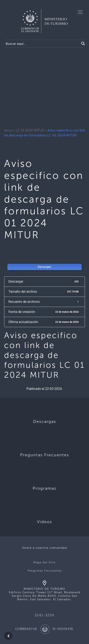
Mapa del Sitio (44, 562)
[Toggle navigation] (80, 12)
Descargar (45, 267)
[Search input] (42, 44)
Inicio (8, 130)
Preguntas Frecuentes (45, 571)
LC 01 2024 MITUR (30, 130)
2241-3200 (44, 615)
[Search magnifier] (83, 44)
